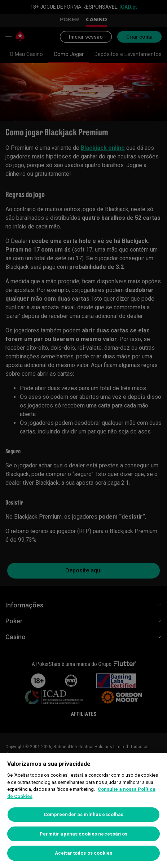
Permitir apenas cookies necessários (83, 834)
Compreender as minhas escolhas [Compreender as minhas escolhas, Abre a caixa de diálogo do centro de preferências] (84, 814)
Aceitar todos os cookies (83, 853)
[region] (83, 811)
